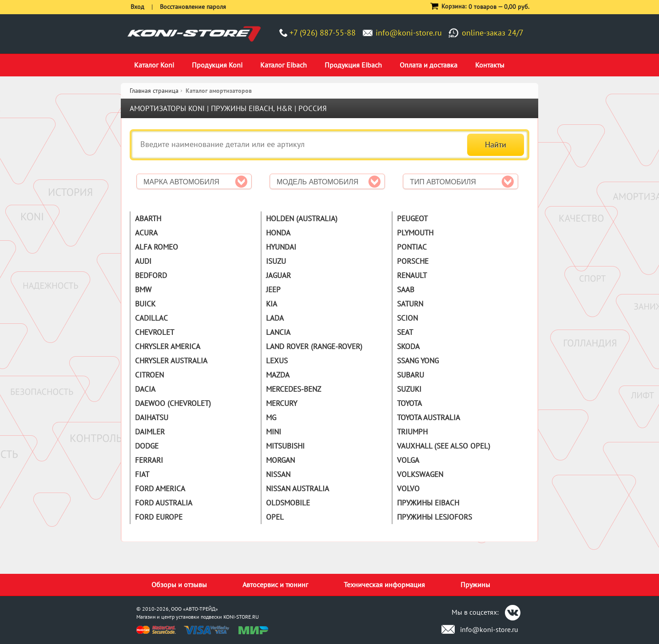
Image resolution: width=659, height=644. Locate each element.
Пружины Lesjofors (435, 517)
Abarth (148, 219)
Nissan (278, 474)
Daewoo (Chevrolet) (173, 403)
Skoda (408, 346)
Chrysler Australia (171, 361)
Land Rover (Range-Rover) (314, 346)
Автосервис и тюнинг (275, 584)
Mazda (278, 375)
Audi (143, 261)
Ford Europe (159, 517)
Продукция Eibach (353, 65)
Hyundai (281, 247)
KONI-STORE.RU (241, 617)
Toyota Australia (429, 417)
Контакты (490, 65)
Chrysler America (168, 346)
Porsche (413, 261)
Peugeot (412, 219)
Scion (407, 318)
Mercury (282, 403)
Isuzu (276, 261)
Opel (275, 517)
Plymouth (415, 233)
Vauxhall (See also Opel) (444, 446)
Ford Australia (164, 503)
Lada (275, 318)
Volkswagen (420, 474)
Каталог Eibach (284, 65)
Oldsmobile (288, 503)
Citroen (149, 375)
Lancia (278, 332)
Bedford (151, 275)
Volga (408, 460)
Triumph (412, 432)
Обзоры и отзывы (179, 584)
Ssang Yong (418, 361)
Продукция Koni (217, 65)
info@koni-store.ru (409, 33)
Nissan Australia (298, 489)
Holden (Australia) (302, 219)
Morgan (280, 460)
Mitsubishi (285, 446)
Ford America (160, 489)
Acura (146, 233)
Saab (406, 290)
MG (271, 417)
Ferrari (149, 460)
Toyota (409, 403)
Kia (272, 304)
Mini (274, 432)
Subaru (411, 375)
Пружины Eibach (428, 503)
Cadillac (151, 318)
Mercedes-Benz (294, 389)
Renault (412, 275)
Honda (278, 233)
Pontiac (412, 247)
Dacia (145, 389)
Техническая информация (384, 584)
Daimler (150, 432)
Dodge (147, 446)
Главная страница (154, 91)
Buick (145, 304)
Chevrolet (155, 332)
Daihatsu (152, 417)
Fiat (142, 474)
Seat (405, 332)
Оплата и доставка (429, 65)
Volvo (408, 489)
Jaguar (278, 275)
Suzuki (409, 389)
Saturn (410, 304)
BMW (143, 290)
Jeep (273, 290)
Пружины (475, 584)
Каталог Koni (154, 65)
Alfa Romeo (157, 247)
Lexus (277, 361)
